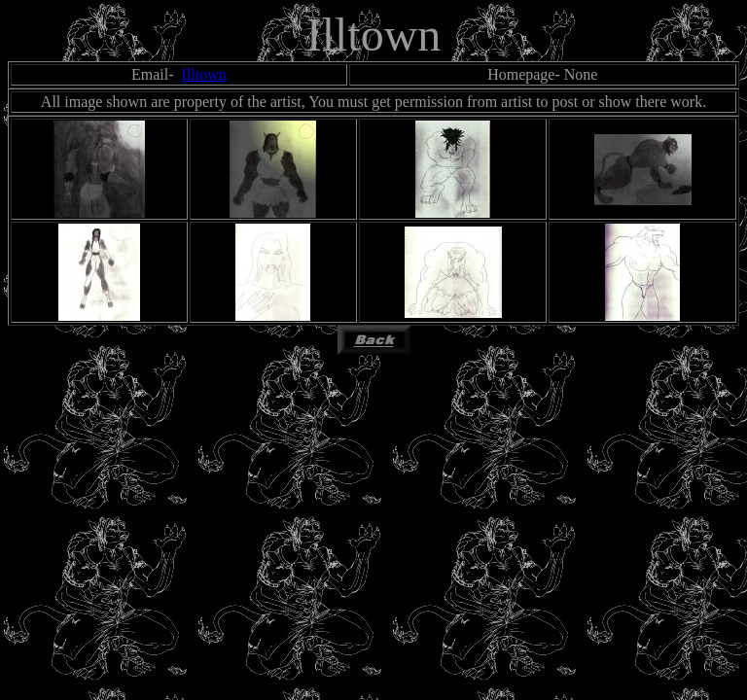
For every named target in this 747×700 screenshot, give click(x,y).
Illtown (203, 74)
